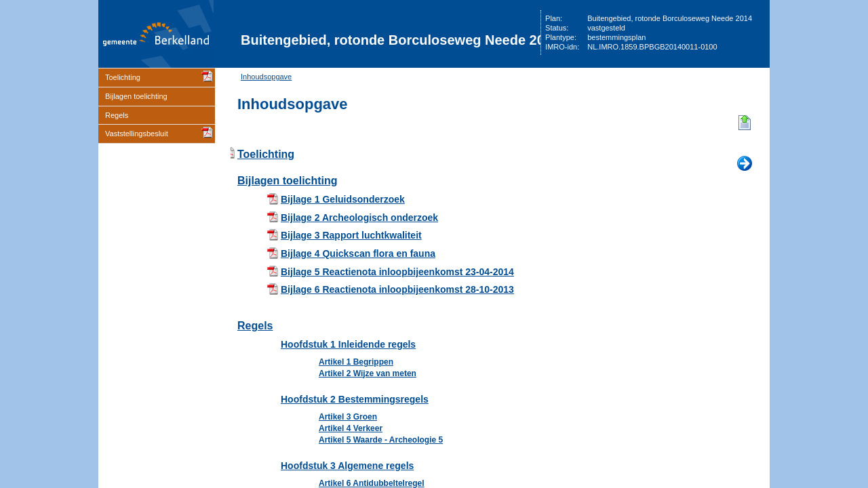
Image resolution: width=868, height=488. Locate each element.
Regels (117, 115)
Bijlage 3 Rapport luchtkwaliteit (351, 235)
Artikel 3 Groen (348, 417)
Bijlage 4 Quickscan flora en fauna (358, 253)
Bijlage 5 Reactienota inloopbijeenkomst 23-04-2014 (397, 272)
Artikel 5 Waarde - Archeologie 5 (381, 440)
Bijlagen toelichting (136, 96)
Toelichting (123, 77)
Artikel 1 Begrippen (356, 362)
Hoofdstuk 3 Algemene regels (347, 466)
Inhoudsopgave (266, 77)
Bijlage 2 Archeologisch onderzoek (359, 218)
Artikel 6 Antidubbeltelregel (372, 483)
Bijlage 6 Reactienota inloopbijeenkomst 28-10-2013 (397, 289)
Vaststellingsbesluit (137, 134)
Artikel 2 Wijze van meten (368, 373)
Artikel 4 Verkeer (351, 428)
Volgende (745, 164)
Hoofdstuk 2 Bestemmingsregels (355, 399)
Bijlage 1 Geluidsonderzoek (343, 199)
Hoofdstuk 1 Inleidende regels (348, 344)
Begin (745, 123)
